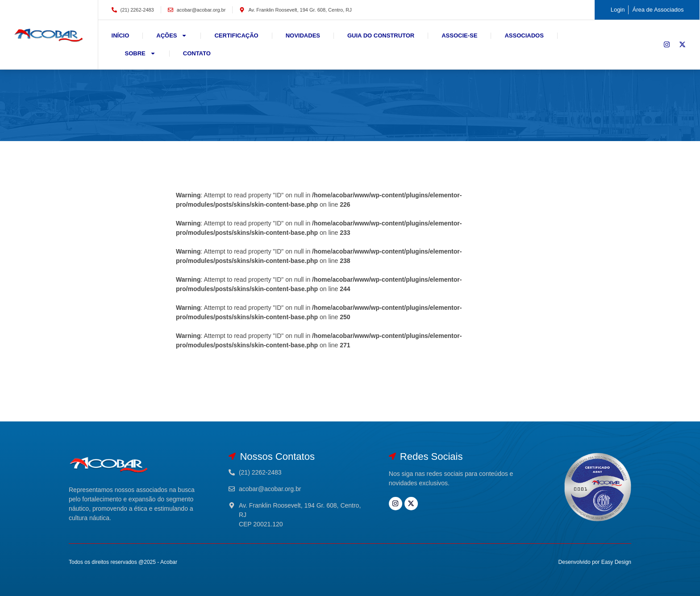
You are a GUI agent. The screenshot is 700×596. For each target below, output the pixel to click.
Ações (172, 35)
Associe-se (459, 35)
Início (121, 35)
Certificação (236, 35)
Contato (197, 53)
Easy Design (616, 562)
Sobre (140, 53)
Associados (524, 35)
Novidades (303, 35)
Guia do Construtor (381, 35)
